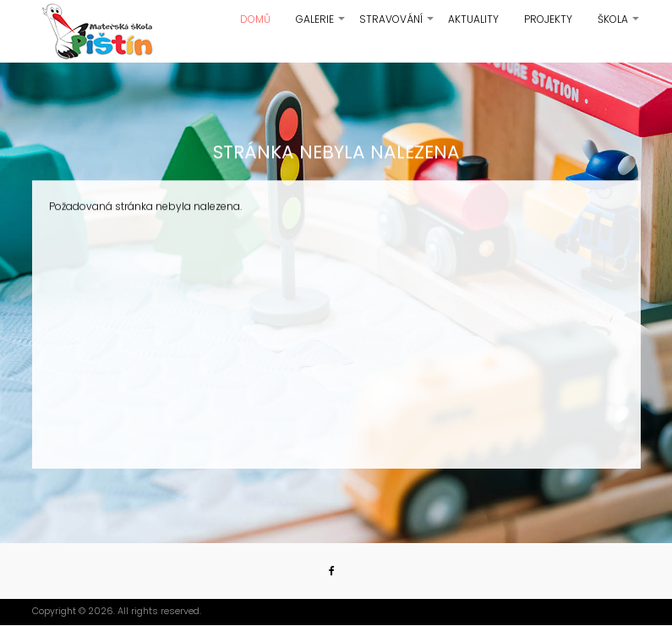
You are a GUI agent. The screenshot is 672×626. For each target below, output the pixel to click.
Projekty (548, 19)
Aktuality (473, 19)
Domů (255, 19)
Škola (619, 25)
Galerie (321, 25)
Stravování (397, 25)
